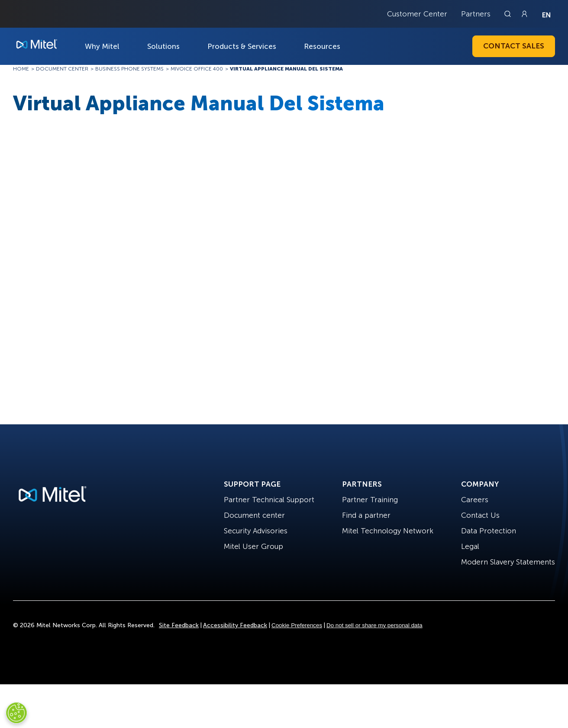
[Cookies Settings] (16, 713)
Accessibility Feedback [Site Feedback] (235, 625)
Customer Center (417, 14)
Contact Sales (514, 46)
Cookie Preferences (297, 625)
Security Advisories (256, 531)
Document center (254, 515)
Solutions (163, 46)
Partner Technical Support (269, 500)
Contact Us (480, 515)
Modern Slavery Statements (508, 562)
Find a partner (366, 515)
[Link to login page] (524, 14)
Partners (476, 14)
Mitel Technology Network (388, 531)
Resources (322, 46)
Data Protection (489, 531)
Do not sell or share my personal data (374, 625)
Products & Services (242, 46)
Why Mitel (102, 46)
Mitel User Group (253, 546)
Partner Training (370, 500)
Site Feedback (179, 625)
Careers (475, 500)
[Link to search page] (509, 14)
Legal (470, 546)
